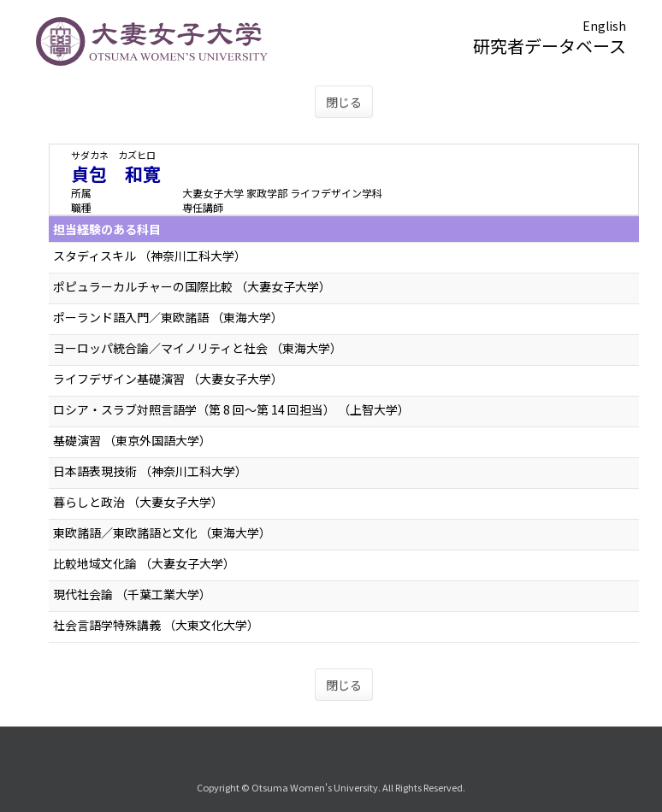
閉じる (344, 102)
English (604, 26)
